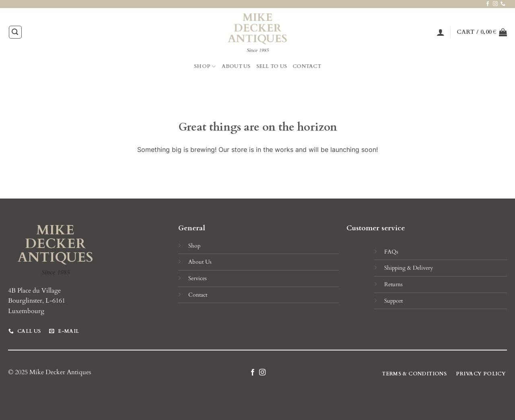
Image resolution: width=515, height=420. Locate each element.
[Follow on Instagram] (495, 4)
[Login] (441, 32)
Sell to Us (272, 66)
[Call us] (503, 4)
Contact (307, 66)
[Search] (15, 32)
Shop (205, 67)
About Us (236, 66)
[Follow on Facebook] (488, 4)
